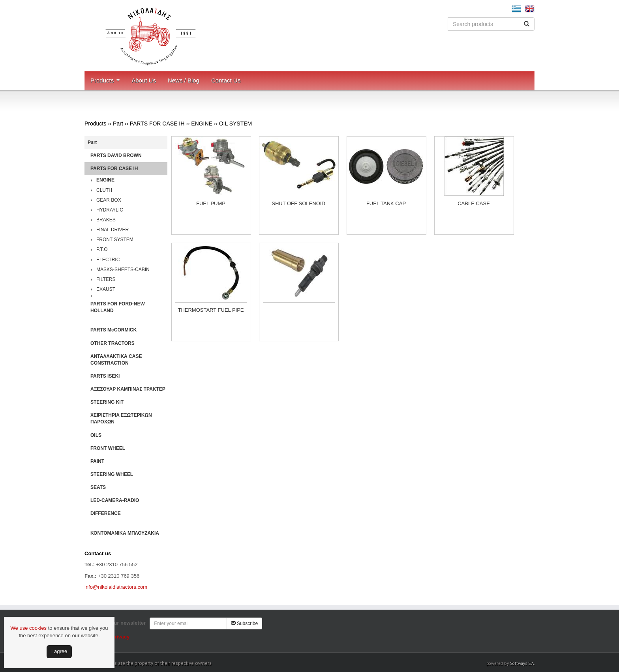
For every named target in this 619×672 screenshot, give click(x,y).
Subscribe (245, 623)
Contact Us (226, 80)
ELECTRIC (108, 260)
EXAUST (106, 289)
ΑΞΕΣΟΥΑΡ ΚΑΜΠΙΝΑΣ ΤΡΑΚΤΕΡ (128, 389)
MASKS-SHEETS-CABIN (123, 270)
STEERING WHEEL (112, 474)
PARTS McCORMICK (113, 330)
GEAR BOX (109, 200)
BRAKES (106, 220)
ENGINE (202, 124)
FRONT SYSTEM (115, 240)
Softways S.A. (522, 663)
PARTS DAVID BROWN (116, 155)
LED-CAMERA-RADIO (115, 500)
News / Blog (184, 80)
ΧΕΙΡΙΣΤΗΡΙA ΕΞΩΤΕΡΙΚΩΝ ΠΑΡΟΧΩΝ (121, 418)
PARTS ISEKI (105, 376)
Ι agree (59, 651)
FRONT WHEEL (108, 448)
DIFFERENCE (106, 513)
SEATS (98, 487)
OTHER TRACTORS (113, 343)
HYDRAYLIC (110, 210)
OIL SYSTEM (236, 124)
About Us (144, 80)
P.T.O (102, 249)
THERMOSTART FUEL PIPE (211, 310)
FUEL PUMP (211, 203)
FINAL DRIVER (113, 230)
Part (118, 124)
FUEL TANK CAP (386, 203)
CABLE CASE (474, 203)
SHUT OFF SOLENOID (298, 203)
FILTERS (106, 279)
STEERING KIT (107, 402)
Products (102, 80)
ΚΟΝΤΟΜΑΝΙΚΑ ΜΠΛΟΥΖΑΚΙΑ (125, 533)
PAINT (97, 461)
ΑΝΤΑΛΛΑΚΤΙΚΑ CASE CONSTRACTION (116, 360)
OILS (96, 435)
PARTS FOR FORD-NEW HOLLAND (118, 307)
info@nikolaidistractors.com (116, 587)
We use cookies (29, 628)
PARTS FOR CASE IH (157, 124)
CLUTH (104, 190)
